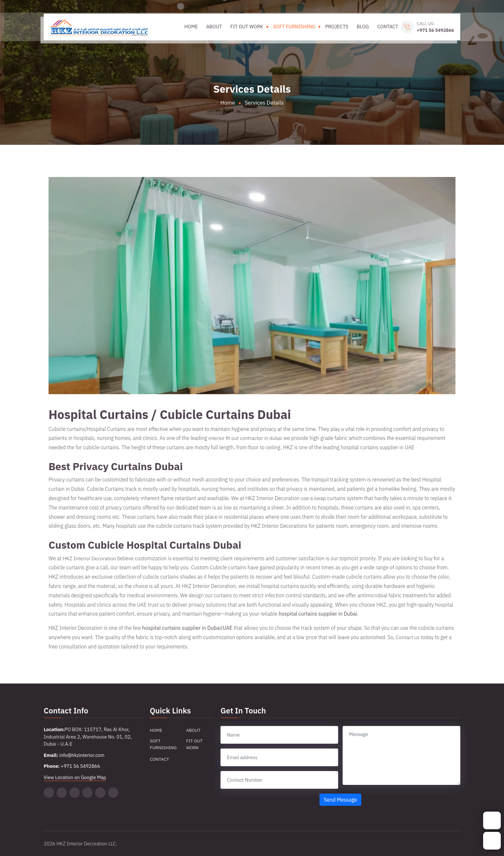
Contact (386, 29)
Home (189, 29)
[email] (279, 757)
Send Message (340, 800)
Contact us (408, 637)
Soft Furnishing (292, 29)
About (212, 29)
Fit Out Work (245, 29)
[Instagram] (100, 793)
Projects (335, 29)
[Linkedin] (87, 793)
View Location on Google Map (75, 777)
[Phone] (492, 820)
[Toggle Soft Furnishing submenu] (317, 29)
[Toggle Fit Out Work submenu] (265, 29)
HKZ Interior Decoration (90, 558)
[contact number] (279, 780)
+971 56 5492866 (434, 33)
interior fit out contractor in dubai (246, 438)
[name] (279, 735)
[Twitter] (49, 793)
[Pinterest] (75, 793)
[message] (401, 755)
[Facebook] (113, 793)
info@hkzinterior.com (82, 755)
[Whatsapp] (492, 841)
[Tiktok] (62, 793)
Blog (361, 29)
